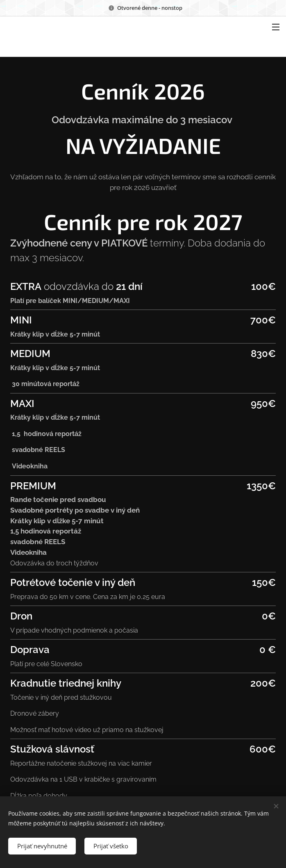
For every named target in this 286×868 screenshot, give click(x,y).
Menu (276, 27)
